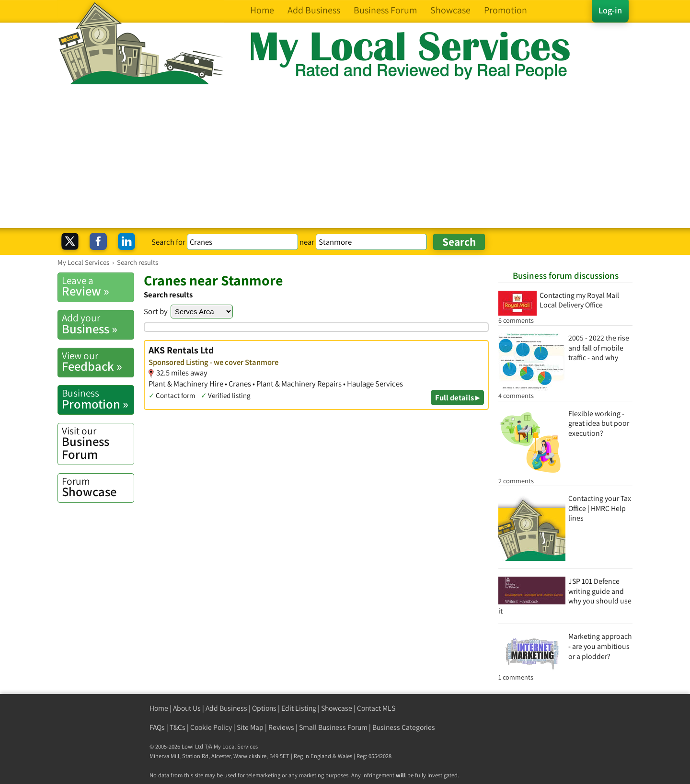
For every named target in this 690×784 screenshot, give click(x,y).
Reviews (281, 727)
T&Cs (178, 727)
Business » (98, 324)
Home (159, 708)
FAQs (157, 727)
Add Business (226, 708)
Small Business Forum (333, 727)
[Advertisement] (345, 156)
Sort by (156, 311)
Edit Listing (299, 708)
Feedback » (98, 362)
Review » (98, 286)
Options (264, 708)
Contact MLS (376, 708)
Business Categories (404, 727)
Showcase (98, 487)
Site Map (250, 727)
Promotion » (98, 399)
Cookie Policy (211, 727)
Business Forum (98, 443)
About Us (187, 708)
